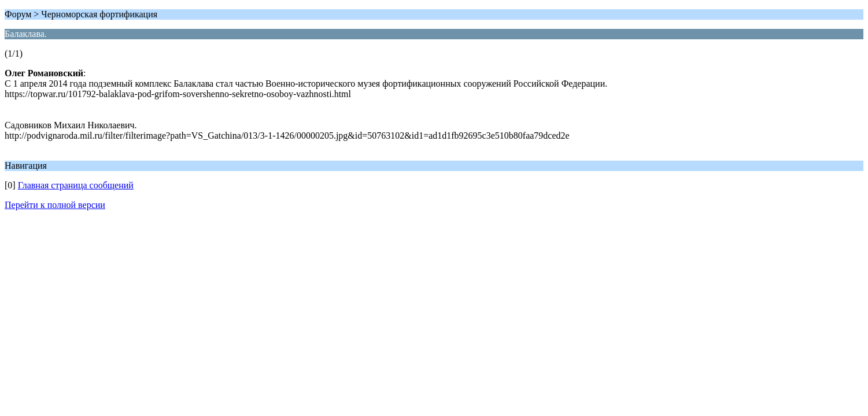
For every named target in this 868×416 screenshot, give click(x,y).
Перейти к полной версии (55, 205)
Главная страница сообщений (76, 185)
